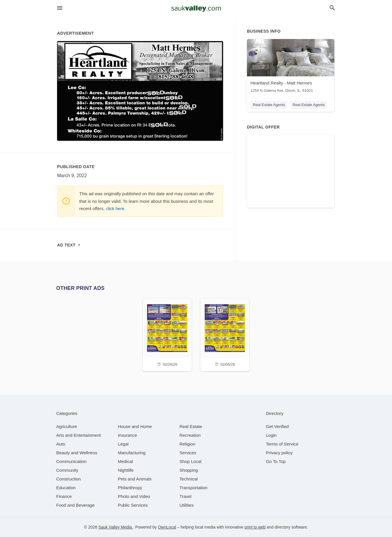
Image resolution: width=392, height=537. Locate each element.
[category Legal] (123, 444)
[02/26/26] (167, 334)
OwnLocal (167, 527)
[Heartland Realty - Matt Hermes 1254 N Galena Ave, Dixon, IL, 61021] (291, 67)
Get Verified (277, 426)
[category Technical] (189, 479)
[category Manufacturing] (132, 453)
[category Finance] (64, 496)
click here (115, 208)
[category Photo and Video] (134, 496)
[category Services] (188, 453)
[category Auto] (61, 444)
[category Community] (67, 470)
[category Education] (66, 488)
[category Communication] (71, 461)
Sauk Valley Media (116, 527)
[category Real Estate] (191, 426)
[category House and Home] (135, 426)
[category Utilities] (186, 505)
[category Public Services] (133, 505)
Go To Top (276, 461)
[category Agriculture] (67, 426)
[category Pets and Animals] (135, 479)
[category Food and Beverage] (75, 505)
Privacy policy (279, 453)
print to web (255, 527)
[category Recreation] (190, 435)
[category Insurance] (128, 435)
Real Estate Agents (269, 105)
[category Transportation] (193, 488)
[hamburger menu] (60, 8)
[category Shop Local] (190, 461)
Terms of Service (282, 444)
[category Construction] (68, 479)
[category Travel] (185, 496)
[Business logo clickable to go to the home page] (196, 9)
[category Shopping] (189, 470)
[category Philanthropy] (130, 488)
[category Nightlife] (126, 470)
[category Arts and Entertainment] (78, 435)
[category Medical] (126, 461)
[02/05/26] (225, 334)
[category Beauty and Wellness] (77, 453)
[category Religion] (187, 444)
